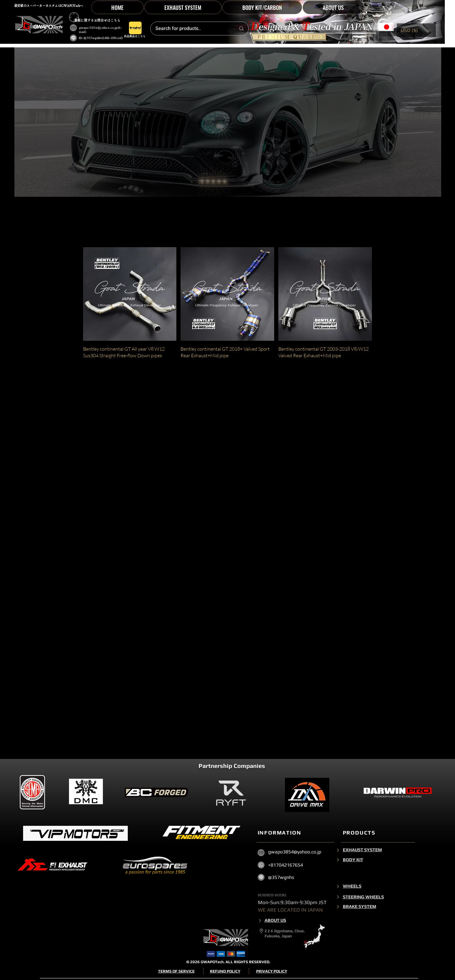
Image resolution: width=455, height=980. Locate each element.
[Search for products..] (191, 28)
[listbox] (416, 30)
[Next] (338, 850)
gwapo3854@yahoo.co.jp (98, 28)
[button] (262, 7)
